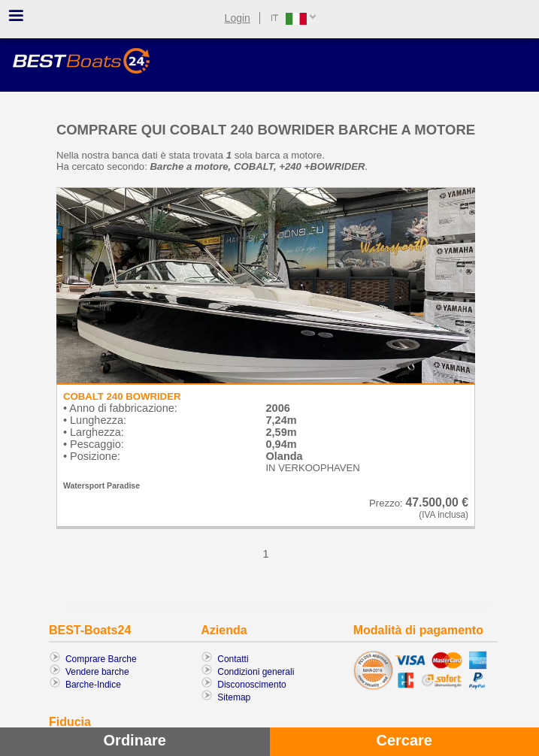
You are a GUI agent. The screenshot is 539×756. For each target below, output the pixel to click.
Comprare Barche (101, 659)
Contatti (233, 659)
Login (238, 18)
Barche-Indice (93, 685)
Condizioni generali (256, 672)
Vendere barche (97, 672)
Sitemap (234, 697)
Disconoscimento (251, 685)
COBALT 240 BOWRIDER (122, 396)
